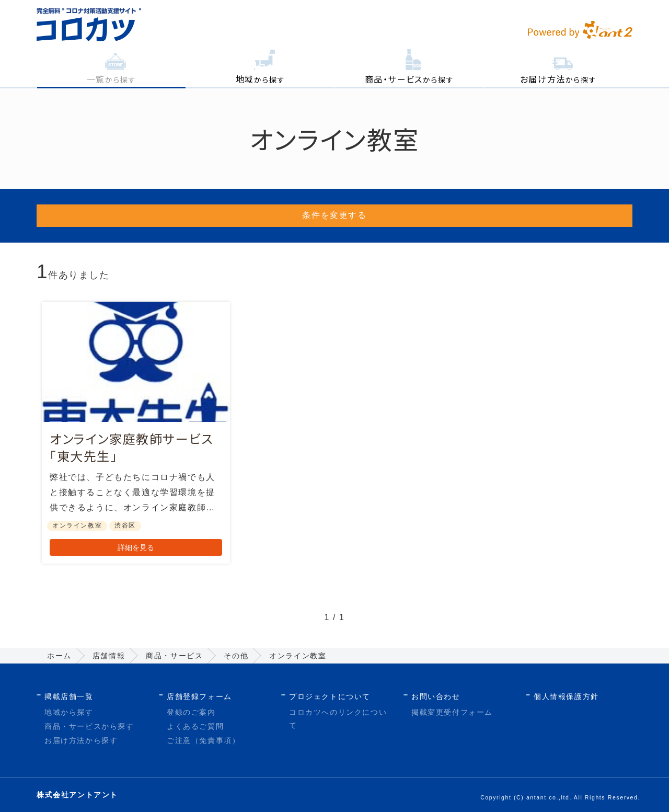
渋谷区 (125, 526)
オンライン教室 (77, 526)
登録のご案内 (191, 712)
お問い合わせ (436, 696)
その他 (236, 656)
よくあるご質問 (195, 726)
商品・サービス (174, 656)
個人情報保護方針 (566, 696)
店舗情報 (109, 656)
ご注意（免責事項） (203, 741)
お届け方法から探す (81, 741)
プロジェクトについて (330, 696)
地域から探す (69, 712)
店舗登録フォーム (199, 696)
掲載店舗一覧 (69, 696)
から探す (112, 79)
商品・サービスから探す (89, 726)
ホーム (59, 656)
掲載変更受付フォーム (452, 712)
